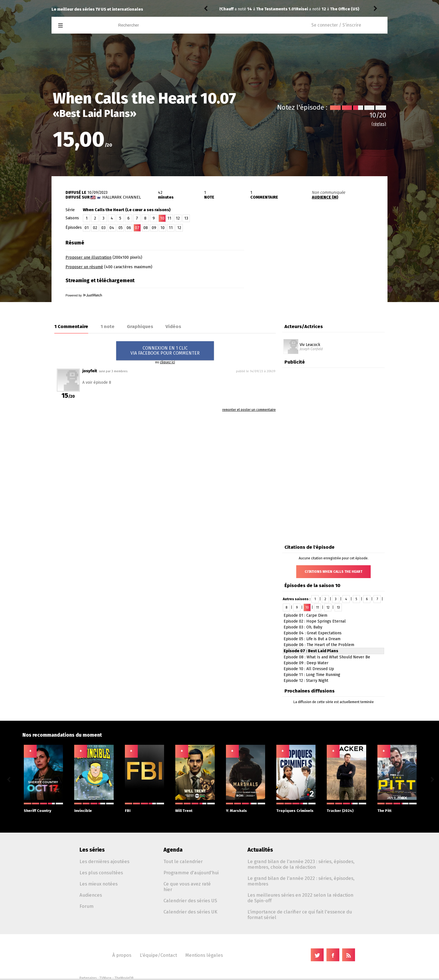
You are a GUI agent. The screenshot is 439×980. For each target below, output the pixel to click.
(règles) (379, 124)
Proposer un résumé (84, 267)
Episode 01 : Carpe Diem (305, 615)
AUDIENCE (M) (325, 197)
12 (178, 218)
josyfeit (90, 371)
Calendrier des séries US (190, 901)
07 (137, 228)
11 (169, 218)
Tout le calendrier (183, 861)
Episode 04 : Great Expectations (313, 633)
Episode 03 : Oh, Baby (303, 627)
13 (186, 218)
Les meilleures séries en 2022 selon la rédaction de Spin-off (300, 898)
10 (163, 228)
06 (129, 228)
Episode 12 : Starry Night (306, 681)
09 (154, 228)
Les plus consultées (101, 873)
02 (95, 228)
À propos (122, 955)
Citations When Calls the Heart (333, 572)
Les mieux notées (99, 884)
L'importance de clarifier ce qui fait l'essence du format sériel (300, 915)
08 (146, 228)
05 (121, 228)
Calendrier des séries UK (190, 912)
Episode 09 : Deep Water (306, 663)
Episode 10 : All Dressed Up (309, 669)
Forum (87, 906)
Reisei (227, 9)
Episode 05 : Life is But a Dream (312, 639)
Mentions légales (204, 955)
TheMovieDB (124, 978)
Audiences (91, 895)
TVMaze (105, 978)
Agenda (173, 850)
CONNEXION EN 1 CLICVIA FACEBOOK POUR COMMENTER (165, 351)
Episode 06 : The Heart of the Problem (319, 645)
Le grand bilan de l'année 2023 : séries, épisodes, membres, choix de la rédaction (301, 864)
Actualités (260, 850)
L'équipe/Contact (158, 955)
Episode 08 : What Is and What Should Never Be (327, 657)
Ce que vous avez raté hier (187, 887)
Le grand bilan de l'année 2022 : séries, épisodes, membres (301, 881)
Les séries (92, 850)
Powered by (84, 295)
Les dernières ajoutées (104, 861)
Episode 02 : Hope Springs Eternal (315, 621)
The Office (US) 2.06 (274, 9)
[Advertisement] (322, 272)
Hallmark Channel (122, 197)
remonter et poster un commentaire (249, 410)
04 (112, 228)
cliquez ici (167, 362)
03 (103, 228)
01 (87, 228)
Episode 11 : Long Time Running (312, 675)
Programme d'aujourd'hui (191, 873)
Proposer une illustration (88, 257)
